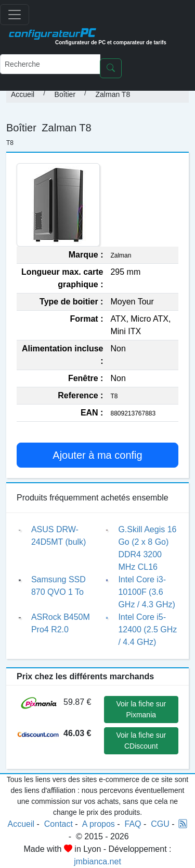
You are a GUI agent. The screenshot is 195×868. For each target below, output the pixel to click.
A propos (99, 824)
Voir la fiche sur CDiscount (141, 741)
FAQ (133, 824)
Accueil (23, 94)
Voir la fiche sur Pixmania (141, 709)
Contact (58, 824)
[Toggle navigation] (15, 15)
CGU (160, 824)
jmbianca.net (97, 861)
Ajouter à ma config (97, 455)
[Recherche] (50, 64)
